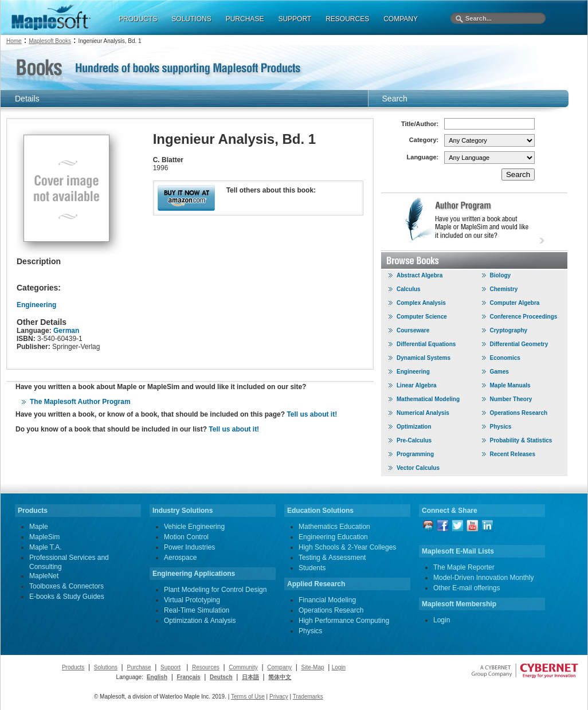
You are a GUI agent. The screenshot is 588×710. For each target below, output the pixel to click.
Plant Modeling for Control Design (215, 590)
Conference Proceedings (524, 317)
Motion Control (186, 537)
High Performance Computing (344, 621)
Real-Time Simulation (197, 610)
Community (243, 667)
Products (73, 667)
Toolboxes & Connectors (66, 586)
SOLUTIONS (191, 19)
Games (499, 372)
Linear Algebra (417, 385)
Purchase (139, 667)
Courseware (413, 330)
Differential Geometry (519, 344)
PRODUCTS (138, 19)
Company (279, 667)
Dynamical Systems (424, 358)
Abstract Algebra (420, 275)
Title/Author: (420, 124)
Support (170, 667)
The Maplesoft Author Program (80, 402)
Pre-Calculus (414, 440)
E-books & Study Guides (67, 597)
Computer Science (422, 317)
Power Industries (189, 547)
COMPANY (401, 19)
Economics (505, 358)
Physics (501, 427)
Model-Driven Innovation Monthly (483, 578)
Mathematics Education (334, 527)
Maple (39, 527)
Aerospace (180, 558)
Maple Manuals (510, 385)
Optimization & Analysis (200, 621)
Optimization (414, 427)
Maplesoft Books (50, 41)
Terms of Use (248, 697)
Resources (206, 667)
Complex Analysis (421, 303)
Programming (415, 454)
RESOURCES (347, 19)
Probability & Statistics (521, 440)
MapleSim (44, 537)
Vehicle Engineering (194, 527)
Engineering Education (333, 537)
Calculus (409, 289)
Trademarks (308, 697)
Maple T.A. (45, 547)
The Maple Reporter (464, 567)
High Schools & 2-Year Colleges (347, 547)
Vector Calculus (418, 468)
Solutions (106, 667)
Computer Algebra (515, 303)
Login (442, 620)
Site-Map (313, 667)
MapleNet (44, 576)
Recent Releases (513, 454)
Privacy (279, 697)
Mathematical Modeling (428, 399)
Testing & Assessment (332, 558)
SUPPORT (295, 19)
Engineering (36, 305)
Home (14, 41)
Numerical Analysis (423, 413)
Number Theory (511, 399)
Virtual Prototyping (192, 600)
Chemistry (504, 289)
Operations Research (519, 413)
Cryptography (509, 330)
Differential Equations (426, 344)
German (66, 331)
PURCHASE (245, 19)
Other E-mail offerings (467, 588)
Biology (501, 275)
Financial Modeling (327, 600)
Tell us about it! (312, 414)
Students (312, 568)
